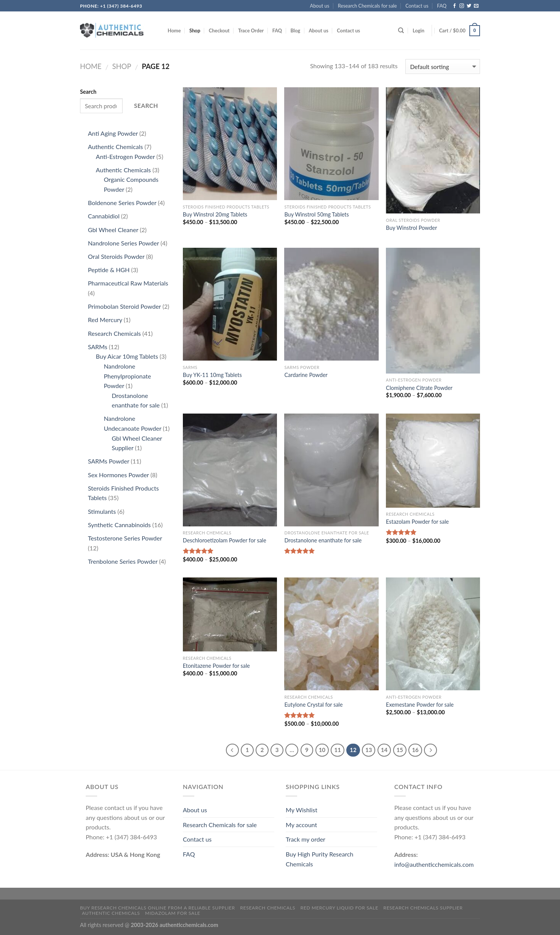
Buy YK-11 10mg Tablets (212, 375)
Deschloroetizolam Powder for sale (225, 540)
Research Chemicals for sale (367, 6)
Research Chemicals (268, 908)
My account (301, 825)
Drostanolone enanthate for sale (323, 540)
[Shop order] (443, 67)
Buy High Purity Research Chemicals (319, 859)
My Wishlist (302, 810)
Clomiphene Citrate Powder (419, 388)
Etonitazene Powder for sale (216, 666)
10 (322, 750)
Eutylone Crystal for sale (313, 705)
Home (174, 30)
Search (88, 92)
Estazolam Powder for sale (417, 522)
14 (384, 750)
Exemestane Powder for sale (420, 705)
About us (320, 6)
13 (369, 750)
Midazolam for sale (173, 913)
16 (415, 750)
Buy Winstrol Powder (411, 228)
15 (400, 750)
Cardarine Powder (306, 375)
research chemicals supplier (423, 908)
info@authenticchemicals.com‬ (434, 864)
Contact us (417, 6)
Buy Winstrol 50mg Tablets (316, 214)
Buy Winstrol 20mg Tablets (215, 214)
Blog (295, 30)
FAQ (442, 6)
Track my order (306, 839)
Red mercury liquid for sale (339, 908)
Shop (195, 30)
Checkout (219, 30)
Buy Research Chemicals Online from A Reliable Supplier (158, 908)
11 (337, 750)
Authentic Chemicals (111, 913)
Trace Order (251, 30)
